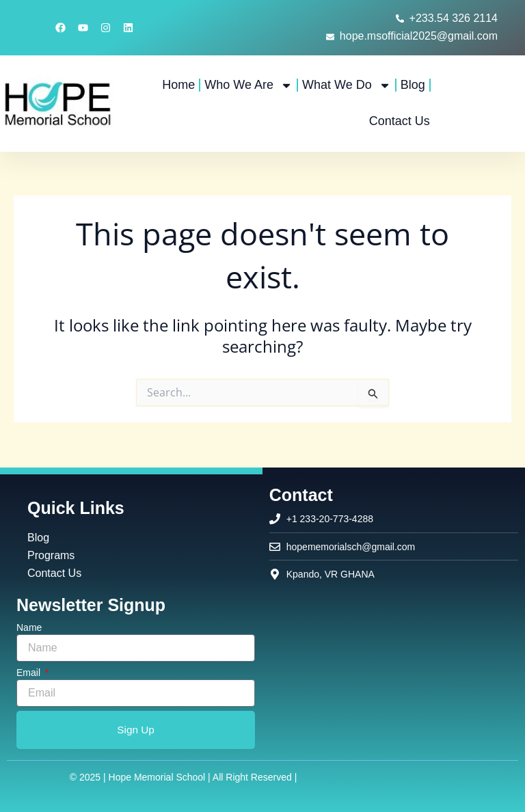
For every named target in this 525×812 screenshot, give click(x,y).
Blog (413, 85)
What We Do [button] (347, 85)
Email (30, 672)
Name (29, 627)
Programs (51, 553)
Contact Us (400, 121)
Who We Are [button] (248, 85)
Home (178, 85)
